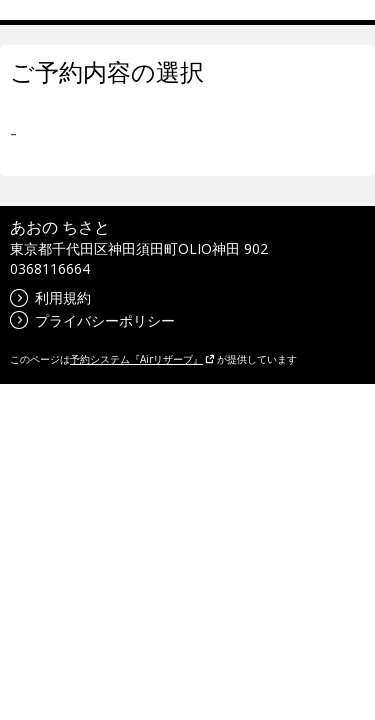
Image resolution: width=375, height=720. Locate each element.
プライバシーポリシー (92, 320)
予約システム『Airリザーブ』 (142, 359)
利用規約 (50, 297)
